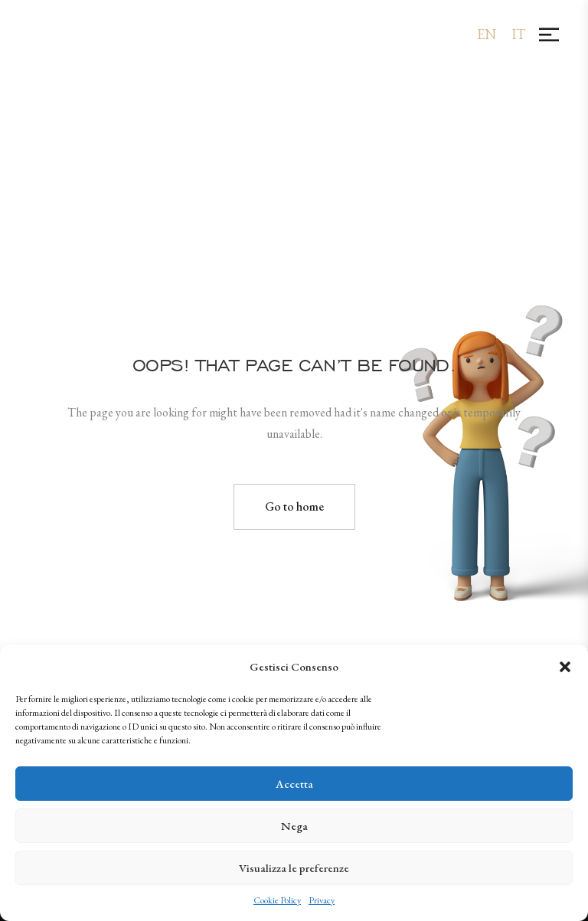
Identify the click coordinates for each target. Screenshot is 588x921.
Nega (294, 826)
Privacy (322, 900)
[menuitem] (487, 34)
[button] (565, 667)
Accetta (294, 784)
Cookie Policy (277, 900)
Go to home (294, 506)
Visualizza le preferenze (294, 868)
